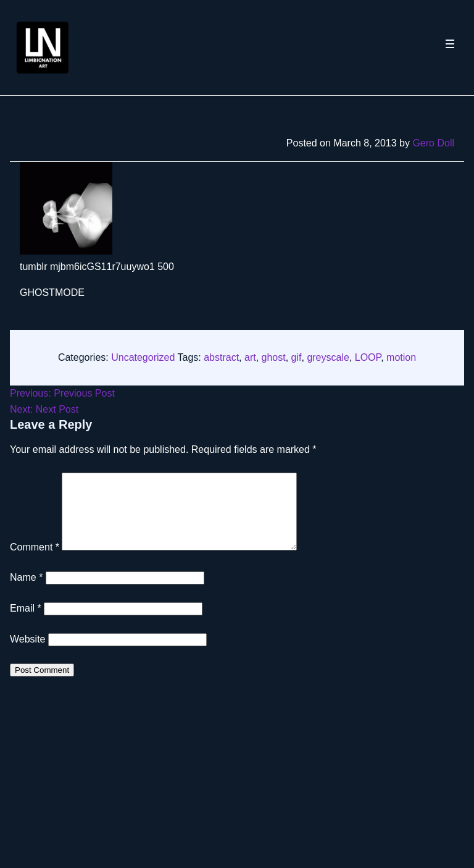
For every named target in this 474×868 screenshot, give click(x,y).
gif (297, 357)
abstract (221, 357)
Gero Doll (433, 143)
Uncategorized (143, 357)
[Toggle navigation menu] (450, 48)
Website (28, 654)
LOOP (368, 357)
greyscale (328, 357)
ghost (274, 357)
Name (26, 592)
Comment (35, 562)
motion (401, 357)
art (250, 357)
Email (26, 623)
